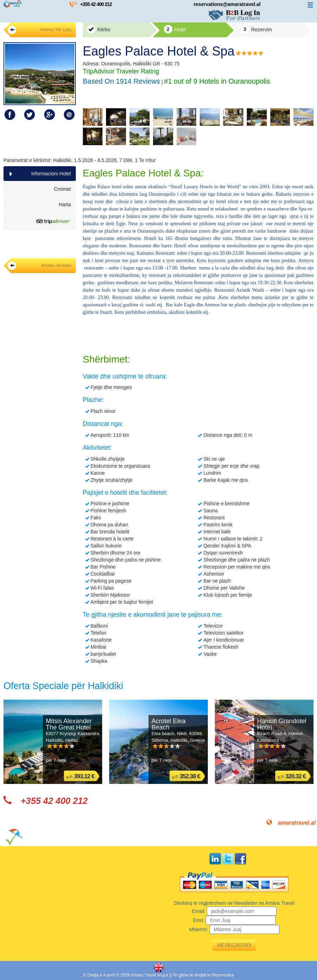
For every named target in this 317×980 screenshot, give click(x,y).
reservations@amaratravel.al (227, 4)
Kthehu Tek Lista (40, 30)
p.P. (81, 776)
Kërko (99, 29)
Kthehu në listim (40, 266)
